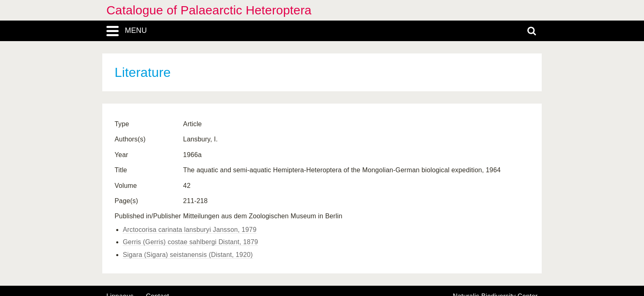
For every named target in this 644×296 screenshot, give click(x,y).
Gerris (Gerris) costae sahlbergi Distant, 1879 (190, 242)
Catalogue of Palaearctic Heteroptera (209, 10)
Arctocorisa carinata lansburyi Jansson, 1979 (190, 230)
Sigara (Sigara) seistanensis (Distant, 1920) (188, 255)
